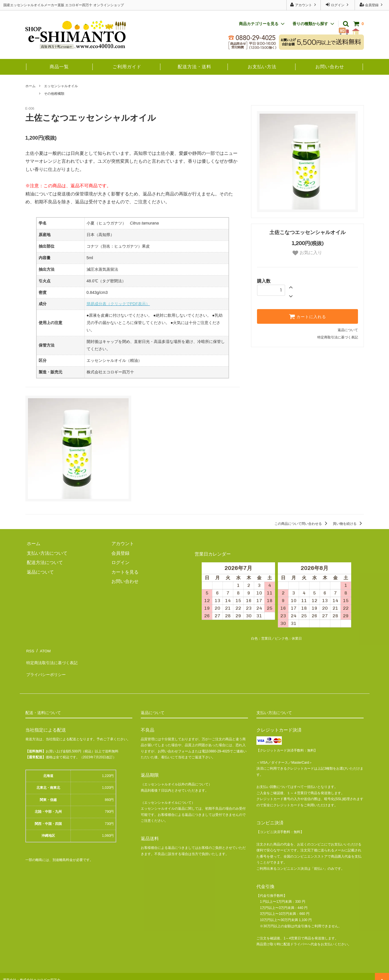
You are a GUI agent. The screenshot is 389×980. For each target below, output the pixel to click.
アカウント (304, 5)
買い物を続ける (348, 524)
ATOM (44, 650)
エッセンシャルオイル (61, 86)
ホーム (30, 86)
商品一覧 (59, 67)
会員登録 (372, 5)
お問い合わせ (330, 67)
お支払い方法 (262, 67)
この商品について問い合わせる (302, 524)
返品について (348, 330)
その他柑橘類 (54, 94)
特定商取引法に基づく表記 (338, 337)
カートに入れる (307, 316)
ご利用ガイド (127, 67)
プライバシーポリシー (48, 669)
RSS (30, 650)
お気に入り (307, 253)
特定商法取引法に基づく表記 (55, 659)
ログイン (338, 5)
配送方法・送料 (194, 67)
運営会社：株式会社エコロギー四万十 (32, 973)
